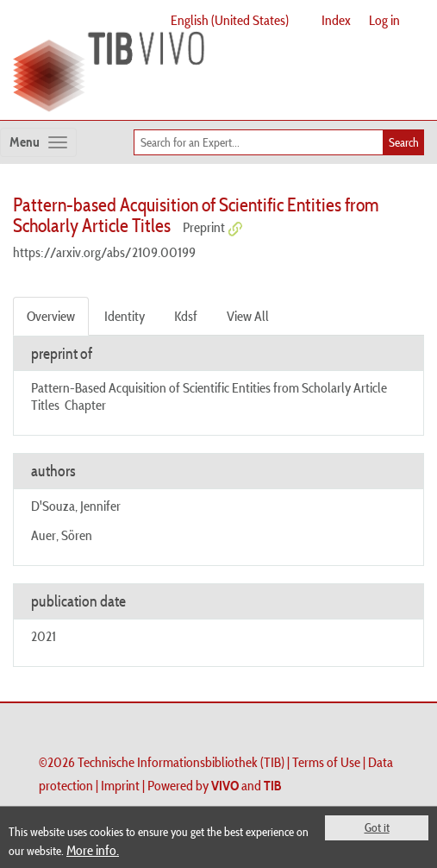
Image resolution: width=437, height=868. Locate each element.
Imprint (120, 785)
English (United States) (230, 20)
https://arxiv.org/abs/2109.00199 (104, 252)
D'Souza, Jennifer (76, 506)
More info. (93, 850)
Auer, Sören (62, 535)
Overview (51, 316)
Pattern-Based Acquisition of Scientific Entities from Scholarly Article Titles (209, 396)
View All (248, 316)
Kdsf (186, 316)
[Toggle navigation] (38, 142)
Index (336, 20)
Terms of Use (326, 762)
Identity (125, 316)
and (247, 785)
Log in (384, 20)
